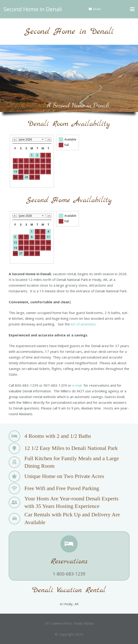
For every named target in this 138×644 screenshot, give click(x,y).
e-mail (77, 385)
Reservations (69, 562)
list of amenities (83, 324)
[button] (132, 9)
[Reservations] (69, 544)
